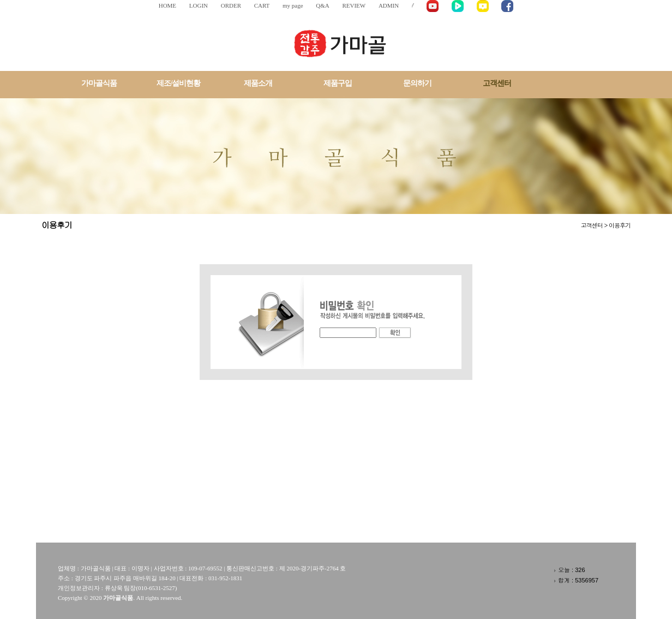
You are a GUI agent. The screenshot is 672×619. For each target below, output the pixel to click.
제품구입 (338, 83)
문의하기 (417, 83)
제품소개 (258, 83)
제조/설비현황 (179, 83)
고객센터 (497, 83)
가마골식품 (99, 83)
